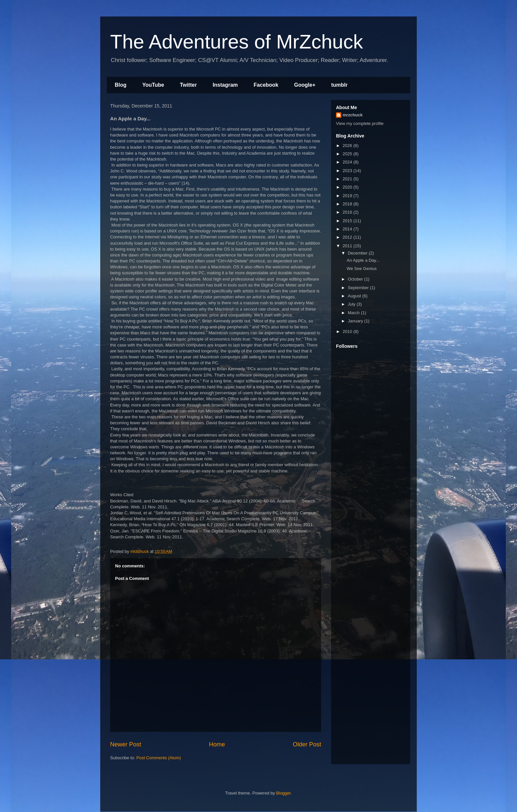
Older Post (307, 744)
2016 (348, 212)
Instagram (225, 85)
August (355, 296)
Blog (121, 85)
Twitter (188, 85)
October (356, 279)
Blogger (284, 793)
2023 (348, 171)
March (354, 313)
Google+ (305, 85)
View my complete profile (360, 123)
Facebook (266, 85)
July (352, 304)
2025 (348, 154)
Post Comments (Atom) (159, 758)
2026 (348, 146)
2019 (348, 196)
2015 (348, 221)
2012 (348, 237)
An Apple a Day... (363, 260)
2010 (348, 331)
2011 (348, 246)
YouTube (153, 85)
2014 (348, 229)
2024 (348, 162)
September (359, 288)
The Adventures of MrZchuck (237, 42)
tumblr (339, 85)
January (356, 321)
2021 (348, 179)
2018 (348, 204)
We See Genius (362, 269)
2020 (348, 187)
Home (217, 744)
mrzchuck (353, 115)
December (358, 253)
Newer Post (126, 744)
